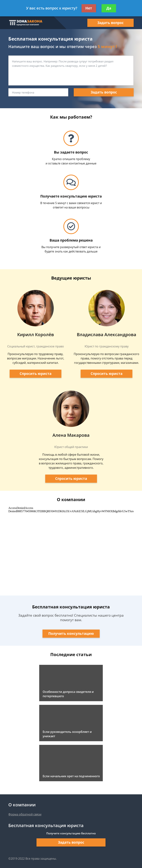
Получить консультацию (71, 634)
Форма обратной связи (25, 814)
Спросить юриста (35, 374)
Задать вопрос (110, 23)
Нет (89, 8)
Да (109, 8)
